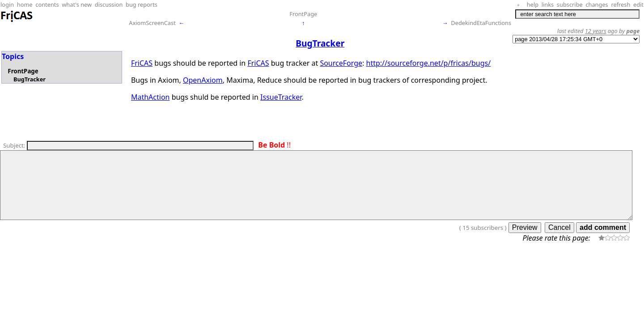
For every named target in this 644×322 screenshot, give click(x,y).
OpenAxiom (203, 80)
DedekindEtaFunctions (481, 23)
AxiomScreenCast (152, 23)
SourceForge (341, 63)
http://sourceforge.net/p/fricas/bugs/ (429, 63)
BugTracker (30, 79)
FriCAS (142, 63)
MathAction (150, 97)
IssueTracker (281, 97)
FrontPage (303, 14)
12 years (596, 31)
